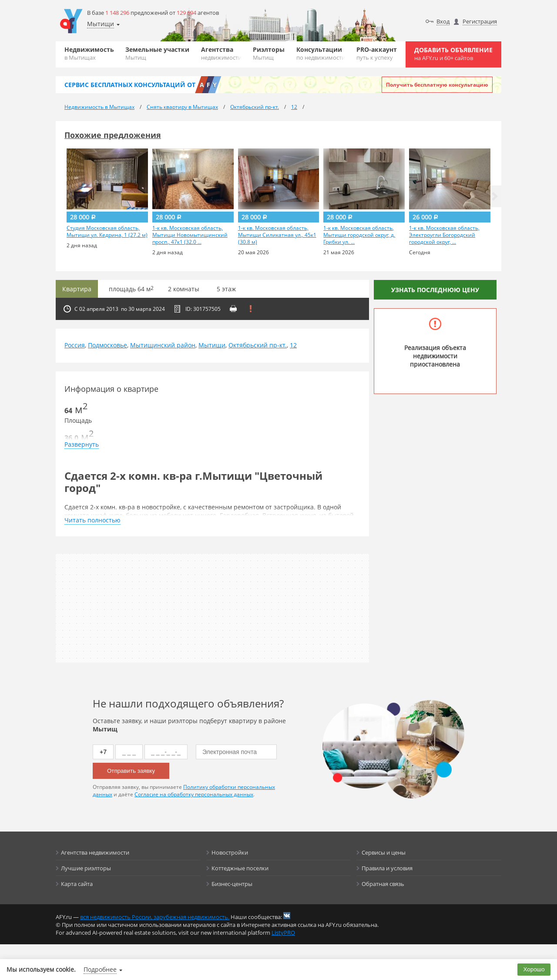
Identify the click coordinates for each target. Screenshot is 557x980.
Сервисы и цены (384, 852)
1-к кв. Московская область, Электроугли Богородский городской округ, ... (444, 235)
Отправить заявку (131, 771)
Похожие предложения (113, 135)
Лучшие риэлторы (86, 868)
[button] (495, 196)
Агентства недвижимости (95, 852)
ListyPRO (283, 933)
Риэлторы (269, 53)
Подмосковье (107, 345)
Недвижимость (89, 53)
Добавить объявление (453, 54)
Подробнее (100, 969)
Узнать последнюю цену (435, 290)
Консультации (321, 53)
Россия (75, 345)
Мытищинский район (163, 345)
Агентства (221, 53)
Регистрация (480, 21)
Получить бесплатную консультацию (437, 85)
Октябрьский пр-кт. (258, 345)
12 (293, 345)
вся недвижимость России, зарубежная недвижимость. (155, 917)
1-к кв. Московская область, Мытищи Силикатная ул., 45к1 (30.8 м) (277, 235)
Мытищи (212, 345)
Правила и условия (387, 868)
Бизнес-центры (232, 884)
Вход (443, 21)
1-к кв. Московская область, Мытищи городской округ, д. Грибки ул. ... (359, 235)
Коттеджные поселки (240, 868)
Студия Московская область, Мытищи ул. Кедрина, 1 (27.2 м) (107, 232)
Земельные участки (157, 53)
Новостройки (230, 852)
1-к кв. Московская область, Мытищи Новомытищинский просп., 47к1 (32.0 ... (190, 235)
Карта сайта (77, 884)
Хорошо (534, 969)
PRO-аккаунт (377, 53)
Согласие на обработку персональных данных (194, 794)
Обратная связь (383, 884)
